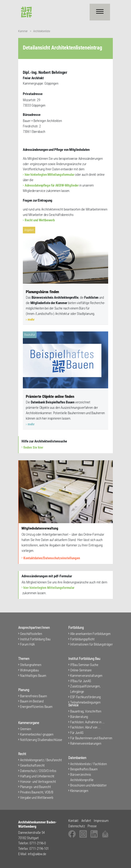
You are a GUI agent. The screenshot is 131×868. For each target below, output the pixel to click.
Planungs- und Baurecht (36, 787)
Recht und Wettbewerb (40, 220)
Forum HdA (27, 644)
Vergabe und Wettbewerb (37, 798)
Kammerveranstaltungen (86, 676)
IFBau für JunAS (81, 681)
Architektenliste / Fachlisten (88, 764)
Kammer (23, 31)
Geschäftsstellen (31, 634)
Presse (92, 826)
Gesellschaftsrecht (32, 765)
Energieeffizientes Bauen (36, 707)
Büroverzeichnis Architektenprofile (82, 777)
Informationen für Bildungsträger (91, 644)
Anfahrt (86, 821)
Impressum (101, 821)
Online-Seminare (81, 670)
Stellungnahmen (31, 665)
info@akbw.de (37, 854)
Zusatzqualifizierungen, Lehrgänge (85, 689)
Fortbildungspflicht (82, 639)
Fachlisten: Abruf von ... (85, 727)
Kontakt (73, 821)
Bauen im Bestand (32, 701)
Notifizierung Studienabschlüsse (41, 740)
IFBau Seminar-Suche (84, 665)
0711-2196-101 (39, 849)
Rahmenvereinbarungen (86, 743)
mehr (31, 319)
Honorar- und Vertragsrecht (38, 782)
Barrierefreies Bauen (33, 696)
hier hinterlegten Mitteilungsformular (50, 175)
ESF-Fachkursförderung (85, 697)
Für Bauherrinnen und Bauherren (91, 738)
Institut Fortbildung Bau (35, 639)
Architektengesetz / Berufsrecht (41, 760)
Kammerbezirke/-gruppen (37, 734)
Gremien (26, 729)
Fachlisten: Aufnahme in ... (87, 722)
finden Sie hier (33, 447)
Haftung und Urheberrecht (37, 776)
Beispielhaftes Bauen (84, 769)
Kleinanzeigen (79, 791)
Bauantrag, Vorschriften (86, 711)
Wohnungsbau (29, 670)
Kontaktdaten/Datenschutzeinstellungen (52, 558)
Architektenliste (42, 31)
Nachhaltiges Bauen (33, 676)
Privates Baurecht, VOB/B (37, 792)
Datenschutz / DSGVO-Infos (38, 771)
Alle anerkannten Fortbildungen (90, 634)
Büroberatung (79, 717)
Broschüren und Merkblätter (88, 785)
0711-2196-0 (38, 843)
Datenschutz (77, 826)
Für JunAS (77, 733)
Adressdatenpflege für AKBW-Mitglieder (52, 185)
